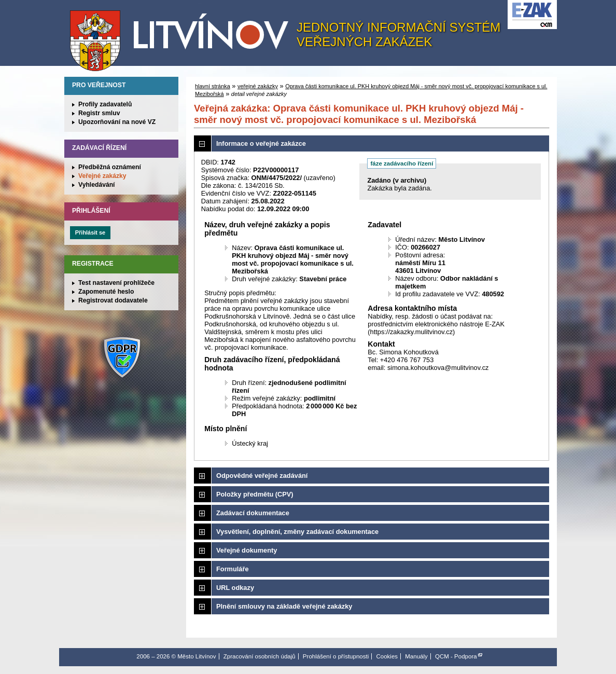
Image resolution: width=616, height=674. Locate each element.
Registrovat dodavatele (113, 300)
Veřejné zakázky (102, 176)
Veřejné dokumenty (247, 550)
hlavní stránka (213, 86)
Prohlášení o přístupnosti (336, 656)
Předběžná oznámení (110, 167)
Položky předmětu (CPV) (255, 494)
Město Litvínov (183, 36)
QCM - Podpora (456, 656)
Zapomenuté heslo (106, 292)
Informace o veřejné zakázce (261, 143)
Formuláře (233, 569)
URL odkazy (235, 588)
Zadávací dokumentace (253, 513)
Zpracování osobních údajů (260, 656)
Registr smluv (99, 113)
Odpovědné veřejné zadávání (262, 476)
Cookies (387, 656)
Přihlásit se (90, 232)
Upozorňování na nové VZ (117, 122)
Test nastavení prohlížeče (116, 283)
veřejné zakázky (258, 86)
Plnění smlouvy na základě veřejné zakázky (284, 606)
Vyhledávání (97, 185)
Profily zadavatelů (105, 104)
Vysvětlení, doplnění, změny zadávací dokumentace (297, 532)
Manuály (416, 656)
